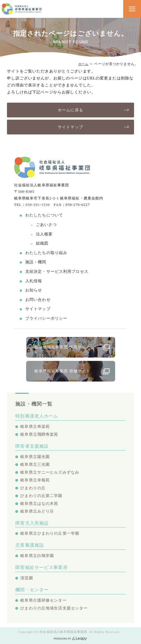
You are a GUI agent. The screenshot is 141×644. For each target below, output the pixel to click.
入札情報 (34, 281)
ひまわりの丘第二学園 (41, 496)
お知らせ (34, 290)
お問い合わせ (38, 300)
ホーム (83, 64)
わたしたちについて (44, 215)
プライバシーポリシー (46, 318)
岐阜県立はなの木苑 (39, 504)
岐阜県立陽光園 (35, 457)
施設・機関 (36, 262)
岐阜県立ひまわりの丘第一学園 (50, 533)
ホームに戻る (70, 110)
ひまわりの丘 (33, 488)
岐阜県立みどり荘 (37, 511)
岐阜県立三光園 (35, 465)
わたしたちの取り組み (46, 253)
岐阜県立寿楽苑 (35, 427)
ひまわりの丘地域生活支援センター (54, 608)
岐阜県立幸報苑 (35, 480)
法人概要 (44, 234)
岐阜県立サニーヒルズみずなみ (50, 472)
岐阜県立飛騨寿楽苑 (39, 434)
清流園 (27, 578)
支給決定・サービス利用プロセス (57, 272)
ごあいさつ (46, 225)
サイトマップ (70, 127)
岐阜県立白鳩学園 (37, 556)
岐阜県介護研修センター (43, 600)
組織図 (42, 243)
